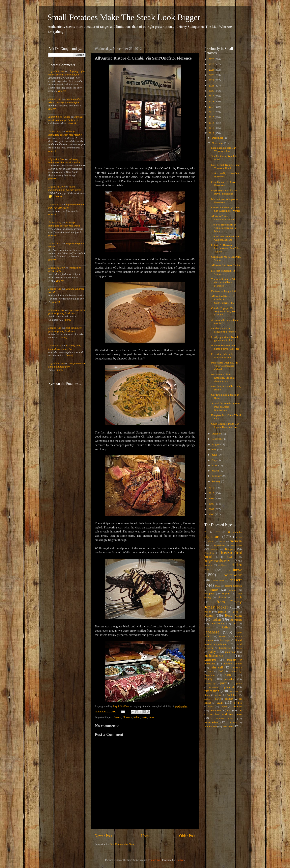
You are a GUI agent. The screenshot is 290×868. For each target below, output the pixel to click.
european (209, 594)
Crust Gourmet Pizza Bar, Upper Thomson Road (225, 425)
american (236, 541)
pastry (208, 679)
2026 (212, 59)
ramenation (212, 691)
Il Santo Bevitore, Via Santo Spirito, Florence (225, 347)
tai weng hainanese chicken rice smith (64, 161)
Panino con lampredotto (224, 291)
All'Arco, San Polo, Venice (226, 265)
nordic (211, 671)
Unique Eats (224, 718)
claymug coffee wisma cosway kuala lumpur (67, 73)
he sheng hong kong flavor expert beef (65, 347)
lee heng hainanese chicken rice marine (65, 133)
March (216, 471)
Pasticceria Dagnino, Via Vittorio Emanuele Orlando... (225, 366)
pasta (144, 717)
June (215, 455)
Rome (207, 695)
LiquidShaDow (56, 71)
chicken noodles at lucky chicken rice (65, 118)
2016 (212, 112)
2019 (212, 96)
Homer (209, 616)
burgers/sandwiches (217, 561)
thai (229, 710)
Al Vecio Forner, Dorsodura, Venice (223, 218)
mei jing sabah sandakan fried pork (67, 365)
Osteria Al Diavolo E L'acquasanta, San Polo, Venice (226, 248)
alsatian (222, 541)
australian (236, 545)
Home (146, 836)
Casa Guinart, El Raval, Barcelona (224, 184)
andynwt (156, 860)
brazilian (231, 557)
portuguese (213, 687)
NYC (220, 671)
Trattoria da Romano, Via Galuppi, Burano (225, 238)
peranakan (229, 679)
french (238, 597)
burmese (209, 565)
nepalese (237, 668)
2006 (212, 514)
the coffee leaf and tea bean (223, 712)
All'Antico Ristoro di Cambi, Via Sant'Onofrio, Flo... (223, 299)
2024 (212, 70)
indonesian (236, 620)
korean (222, 636)
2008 (212, 504)
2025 (212, 64)
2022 (212, 80)
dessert (117, 717)
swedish (238, 703)
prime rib (230, 687)
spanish (229, 699)
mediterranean (214, 656)
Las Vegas (225, 640)
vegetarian (211, 722)
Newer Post (104, 836)
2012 (212, 133)
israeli (207, 628)
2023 (212, 75)
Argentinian (219, 545)
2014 (212, 123)
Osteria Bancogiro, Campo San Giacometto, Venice (226, 209)
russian (219, 695)
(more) (62, 91)
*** (218, 532)
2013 (212, 128)
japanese (212, 632)
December (218, 138)
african (211, 541)
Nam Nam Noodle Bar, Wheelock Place (224, 149)
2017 (212, 107)
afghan (239, 537)
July (214, 449)
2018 (212, 101)
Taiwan (238, 706)
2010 (212, 493)
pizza (224, 683)
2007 (212, 509)
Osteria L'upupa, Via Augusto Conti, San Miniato (223, 311)
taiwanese (215, 710)
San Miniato (233, 695)
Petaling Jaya (210, 683)
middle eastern (233, 664)
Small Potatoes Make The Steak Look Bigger (124, 17)
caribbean (222, 565)
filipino (226, 594)
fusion (208, 612)
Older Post (187, 836)
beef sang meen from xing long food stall (67, 311)
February (217, 476)
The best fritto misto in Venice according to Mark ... (224, 228)
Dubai (218, 586)
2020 (212, 91)
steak (151, 717)
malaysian (231, 652)
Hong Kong (233, 616)
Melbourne (210, 660)
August (216, 444)
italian (137, 717)
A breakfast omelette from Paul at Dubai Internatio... (225, 407)
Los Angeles (225, 648)
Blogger (180, 860)
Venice (233, 723)
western (228, 726)
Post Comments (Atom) (122, 844)
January (216, 481)
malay (212, 652)
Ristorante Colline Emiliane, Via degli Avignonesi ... (223, 378)
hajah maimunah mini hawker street (64, 188)
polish (239, 683)
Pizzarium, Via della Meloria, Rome (222, 356)
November (218, 143)
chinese (235, 569)
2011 (212, 488)
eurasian (233, 590)
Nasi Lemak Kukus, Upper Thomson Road (226, 166)
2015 (212, 117)
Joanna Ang (55, 99)
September (218, 439)
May (215, 460)
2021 (212, 86)
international (218, 623)
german (222, 612)
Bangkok (230, 549)
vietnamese (211, 726)
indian (216, 620)
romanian (234, 691)
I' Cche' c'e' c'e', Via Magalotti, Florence (223, 330)
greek (235, 612)
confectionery (233, 575)
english (214, 590)
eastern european (233, 586)
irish (235, 624)
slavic (218, 699)
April (215, 465)
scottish (208, 699)
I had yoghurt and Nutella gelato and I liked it (225, 339)
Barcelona (209, 553)
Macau (239, 648)
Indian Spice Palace (59, 117)
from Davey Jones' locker (223, 604)
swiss (211, 706)
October (217, 434)
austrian (215, 549)
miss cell (217, 667)
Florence (127, 717)
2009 (212, 498)
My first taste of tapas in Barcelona (225, 201)
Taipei (224, 706)
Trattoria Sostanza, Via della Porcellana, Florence (224, 282)
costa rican (219, 581)
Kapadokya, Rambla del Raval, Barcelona (224, 192)
